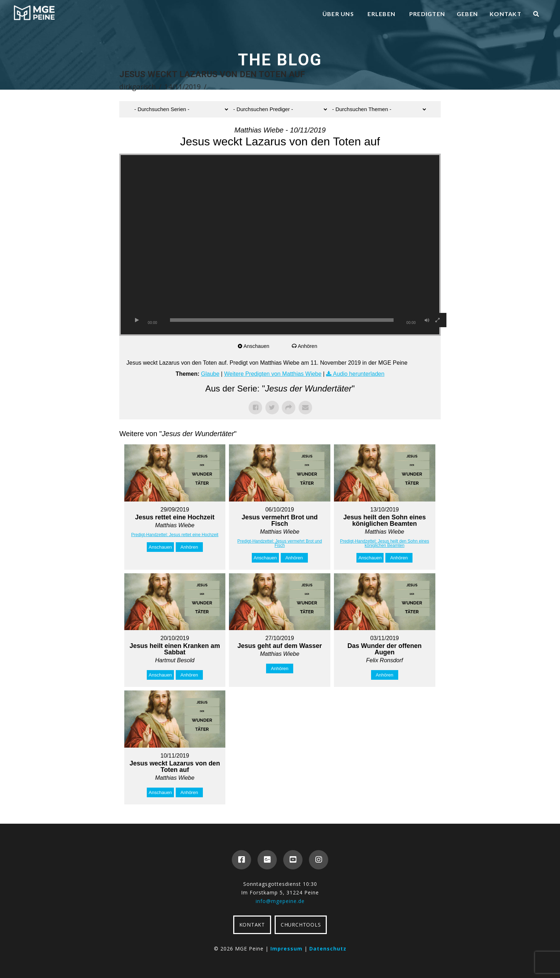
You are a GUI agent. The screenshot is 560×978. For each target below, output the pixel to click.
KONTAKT (252, 925)
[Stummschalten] (427, 320)
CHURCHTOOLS (301, 925)
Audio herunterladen (359, 374)
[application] (280, 245)
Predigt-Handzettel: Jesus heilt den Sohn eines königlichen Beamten (385, 543)
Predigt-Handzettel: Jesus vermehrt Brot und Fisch (280, 543)
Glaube (210, 374)
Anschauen (258, 346)
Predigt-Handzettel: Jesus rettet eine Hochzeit (175, 535)
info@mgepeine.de (280, 901)
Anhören (309, 346)
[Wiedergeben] (137, 320)
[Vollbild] (437, 320)
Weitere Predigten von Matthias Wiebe (273, 374)
